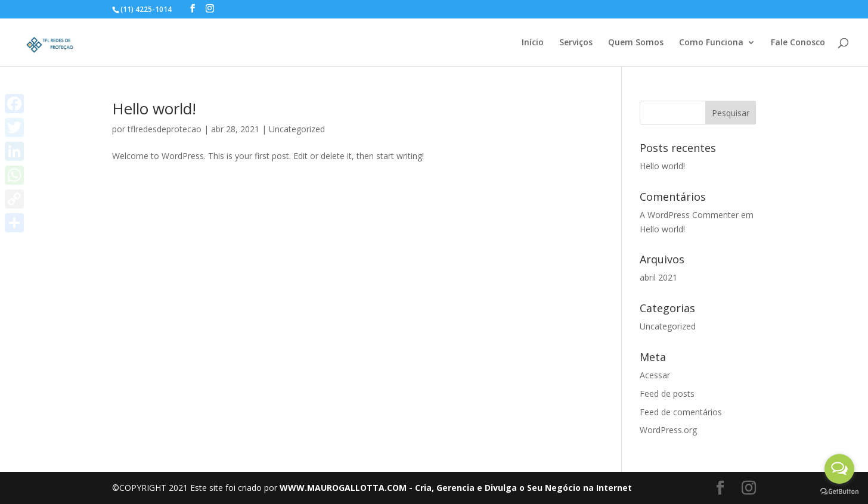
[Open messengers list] (839, 469)
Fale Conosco (798, 43)
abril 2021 (658, 277)
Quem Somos (636, 43)
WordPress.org (668, 430)
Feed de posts (667, 393)
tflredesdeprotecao (165, 129)
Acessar (655, 375)
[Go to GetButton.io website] (839, 492)
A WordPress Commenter (689, 215)
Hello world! (154, 108)
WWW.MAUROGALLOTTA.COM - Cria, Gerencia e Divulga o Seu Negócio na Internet (456, 488)
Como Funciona (711, 43)
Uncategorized (297, 129)
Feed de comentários (681, 412)
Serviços (576, 43)
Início (533, 43)
